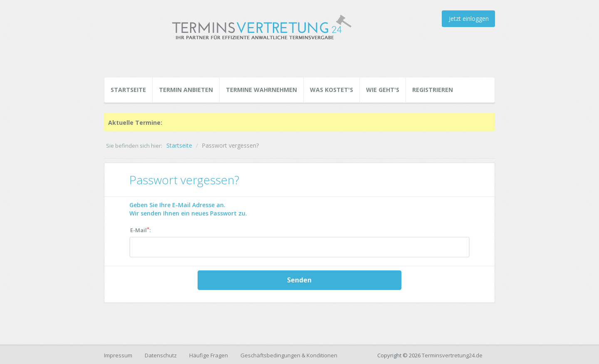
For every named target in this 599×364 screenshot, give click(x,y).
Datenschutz (161, 355)
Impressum (118, 355)
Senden (299, 280)
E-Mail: (140, 230)
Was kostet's (332, 90)
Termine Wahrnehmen (261, 90)
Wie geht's (383, 90)
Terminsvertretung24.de (452, 355)
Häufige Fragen (209, 355)
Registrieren (433, 90)
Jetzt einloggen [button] (469, 19)
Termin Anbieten (186, 90)
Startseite (128, 90)
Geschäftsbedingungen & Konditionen (289, 355)
